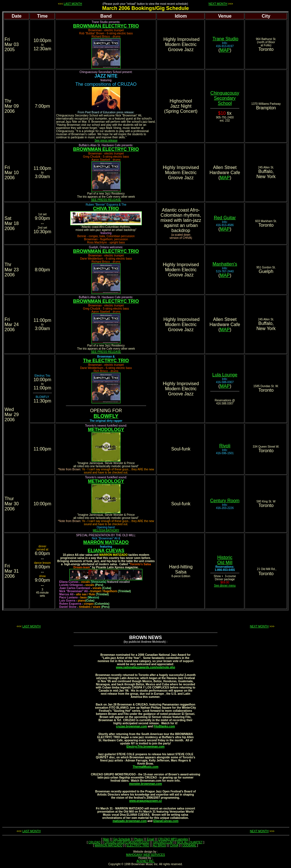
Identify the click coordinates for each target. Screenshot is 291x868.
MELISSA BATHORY (106, 530)
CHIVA (174, 845)
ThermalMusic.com (146, 767)
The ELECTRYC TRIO (106, 361)
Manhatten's (225, 264)
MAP (225, 50)
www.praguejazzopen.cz (146, 801)
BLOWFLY (106, 416)
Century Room (225, 501)
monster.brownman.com (145, 784)
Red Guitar (225, 218)
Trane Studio (225, 39)
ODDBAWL (189, 845)
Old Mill (225, 563)
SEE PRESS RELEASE (106, 200)
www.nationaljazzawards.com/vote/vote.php (145, 667)
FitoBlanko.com (164, 726)
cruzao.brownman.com (131, 726)
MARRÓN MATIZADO (106, 542)
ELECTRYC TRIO (138, 845)
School (225, 105)
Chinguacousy (225, 93)
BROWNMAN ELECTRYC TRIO (106, 26)
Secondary (225, 98)
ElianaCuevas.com (166, 821)
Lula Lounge (225, 375)
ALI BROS (159, 845)
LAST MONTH (73, 4)
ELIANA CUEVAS (106, 551)
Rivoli (225, 446)
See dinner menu (225, 586)
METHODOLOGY (106, 430)
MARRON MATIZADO (109, 845)
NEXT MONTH (218, 4)
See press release (106, 140)
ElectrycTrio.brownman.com (145, 747)
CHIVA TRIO (106, 209)
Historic (225, 557)
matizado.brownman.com (130, 821)
